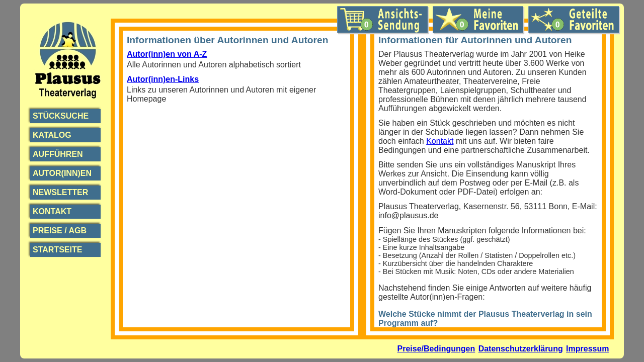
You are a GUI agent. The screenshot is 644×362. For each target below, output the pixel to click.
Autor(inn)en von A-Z (167, 54)
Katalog (52, 135)
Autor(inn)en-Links (163, 79)
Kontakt (52, 211)
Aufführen (58, 154)
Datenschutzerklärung (521, 349)
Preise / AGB (60, 231)
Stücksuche (61, 116)
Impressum (587, 349)
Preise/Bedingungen (436, 349)
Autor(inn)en (62, 173)
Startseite (57, 250)
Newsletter (60, 192)
